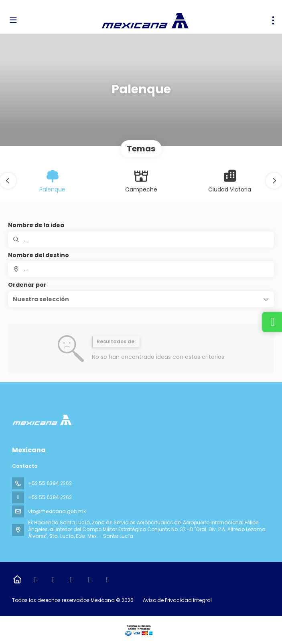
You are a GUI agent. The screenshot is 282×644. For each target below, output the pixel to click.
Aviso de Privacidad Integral (177, 600)
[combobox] (141, 269)
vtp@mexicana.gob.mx (57, 511)
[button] (8, 181)
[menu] (273, 20)
